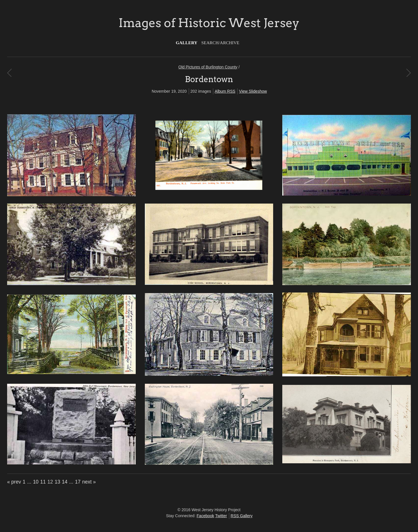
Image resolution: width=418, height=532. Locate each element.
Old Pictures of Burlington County (208, 67)
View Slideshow (253, 91)
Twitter (221, 516)
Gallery (187, 43)
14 (65, 482)
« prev (14, 482)
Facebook (205, 516)
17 (78, 482)
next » (89, 482)
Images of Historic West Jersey (209, 23)
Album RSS (225, 91)
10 (36, 482)
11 (43, 482)
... (29, 482)
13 (57, 482)
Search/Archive (220, 43)
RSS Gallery (242, 516)
